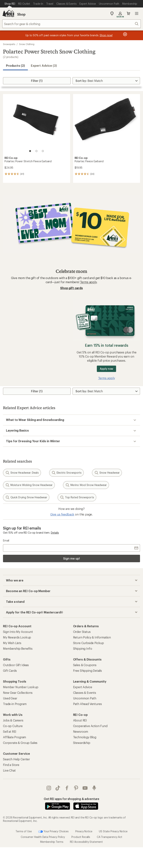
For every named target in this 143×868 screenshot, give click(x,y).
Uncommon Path (85, 698)
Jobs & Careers (13, 720)
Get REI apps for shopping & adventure (71, 799)
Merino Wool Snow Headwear (86, 485)
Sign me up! (71, 558)
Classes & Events (85, 693)
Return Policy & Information (92, 637)
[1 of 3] (30, 151)
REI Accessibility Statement (86, 842)
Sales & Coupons (85, 665)
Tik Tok (58, 788)
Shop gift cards (71, 288)
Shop (21, 14)
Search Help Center (16, 759)
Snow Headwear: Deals (22, 473)
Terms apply (88, 282)
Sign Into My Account (18, 632)
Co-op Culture (13, 726)
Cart (128, 13)
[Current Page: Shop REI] (10, 4)
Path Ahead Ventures (87, 704)
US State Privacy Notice (113, 831)
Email (6, 540)
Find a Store (11, 765)
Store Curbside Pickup (89, 643)
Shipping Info (83, 648)
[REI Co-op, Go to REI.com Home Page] (8, 13)
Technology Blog (85, 737)
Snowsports (9, 44)
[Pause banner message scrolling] (125, 34)
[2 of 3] (36, 151)
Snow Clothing (27, 44)
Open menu (137, 13)
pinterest (76, 788)
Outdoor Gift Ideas (16, 665)
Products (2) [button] (15, 66)
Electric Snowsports (67, 473)
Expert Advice (83, 687)
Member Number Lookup (21, 687)
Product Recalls (81, 837)
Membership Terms (52, 842)
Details (55, 533)
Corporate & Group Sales (20, 743)
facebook (67, 788)
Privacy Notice (84, 831)
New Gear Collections (18, 693)
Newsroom (81, 731)
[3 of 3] (43, 151)
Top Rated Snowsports (77, 497)
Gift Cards (10, 671)
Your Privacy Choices (53, 832)
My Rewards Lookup (17, 637)
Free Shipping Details (88, 671)
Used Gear (10, 698)
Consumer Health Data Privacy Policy (43, 837)
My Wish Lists (12, 643)
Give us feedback (62, 514)
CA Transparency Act (110, 837)
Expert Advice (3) (44, 66)
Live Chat (9, 770)
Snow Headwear (107, 473)
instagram (49, 788)
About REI (80, 720)
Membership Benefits (18, 648)
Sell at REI (10, 731)
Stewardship (82, 743)
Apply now (106, 369)
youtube (85, 788)
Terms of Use (24, 831)
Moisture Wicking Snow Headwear (29, 485)
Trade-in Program (15, 704)
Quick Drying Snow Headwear (26, 497)
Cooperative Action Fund (90, 726)
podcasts (94, 788)
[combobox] (71, 24)
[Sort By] (106, 81)
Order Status (82, 632)
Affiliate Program (14, 737)
